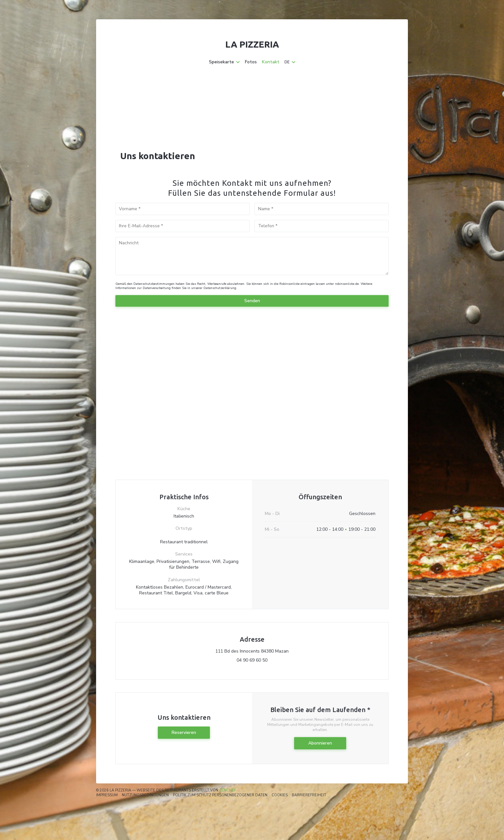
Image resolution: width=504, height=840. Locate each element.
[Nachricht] (252, 256)
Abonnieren (320, 743)
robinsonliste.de (347, 284)
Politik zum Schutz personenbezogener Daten (220, 795)
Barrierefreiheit (309, 795)
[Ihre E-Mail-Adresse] (183, 226)
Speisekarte (224, 62)
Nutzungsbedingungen (145, 795)
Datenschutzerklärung (220, 288)
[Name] (322, 209)
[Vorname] (183, 209)
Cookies (280, 795)
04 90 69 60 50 (252, 660)
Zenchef (228, 790)
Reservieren (184, 732)
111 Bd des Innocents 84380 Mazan (280, 651)
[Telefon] (322, 226)
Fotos (251, 62)
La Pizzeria (252, 44)
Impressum (107, 795)
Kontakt (271, 62)
